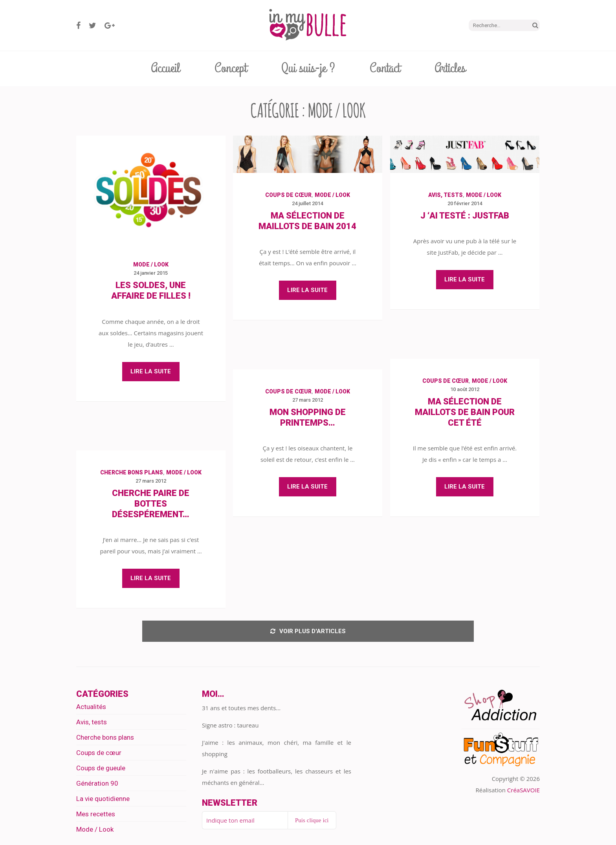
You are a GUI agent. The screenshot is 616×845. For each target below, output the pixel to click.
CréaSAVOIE (523, 792)
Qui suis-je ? (308, 68)
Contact (385, 68)
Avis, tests (445, 195)
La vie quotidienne (103, 801)
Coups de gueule (101, 770)
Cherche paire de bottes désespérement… (151, 504)
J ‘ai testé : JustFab (465, 216)
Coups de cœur (288, 195)
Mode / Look (151, 265)
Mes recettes (96, 816)
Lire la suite (151, 371)
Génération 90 (97, 786)
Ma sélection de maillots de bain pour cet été (465, 412)
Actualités (91, 709)
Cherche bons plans (132, 472)
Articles (450, 68)
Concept (231, 68)
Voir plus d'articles (308, 632)
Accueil (165, 68)
